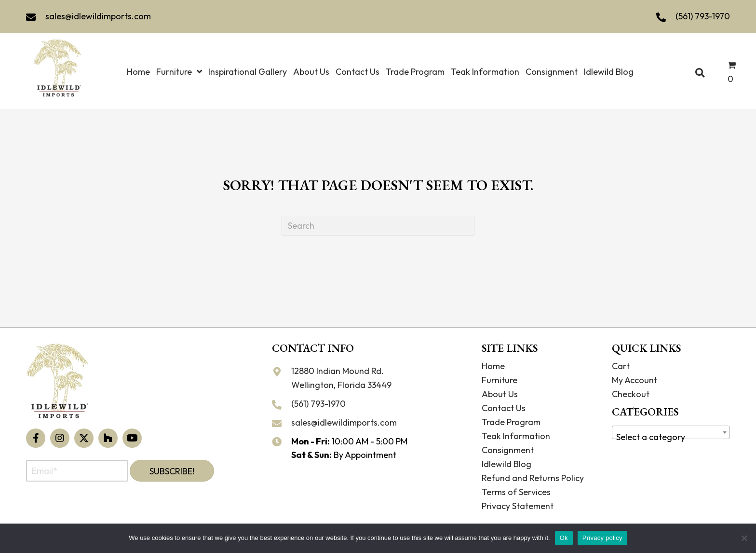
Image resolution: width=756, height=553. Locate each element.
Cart (621, 366)
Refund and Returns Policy (533, 478)
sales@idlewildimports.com (98, 16)
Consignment (508, 450)
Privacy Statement (518, 506)
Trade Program (511, 422)
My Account (634, 380)
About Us (500, 394)
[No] (744, 538)
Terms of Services (516, 492)
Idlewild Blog (506, 464)
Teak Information (516, 436)
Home (493, 366)
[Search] (378, 226)
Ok (564, 538)
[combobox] (671, 432)
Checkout (631, 394)
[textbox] (671, 437)
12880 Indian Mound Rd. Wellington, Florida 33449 (341, 378)
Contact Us (504, 408)
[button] (36, 438)
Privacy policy (602, 538)
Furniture (499, 380)
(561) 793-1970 (703, 16)
